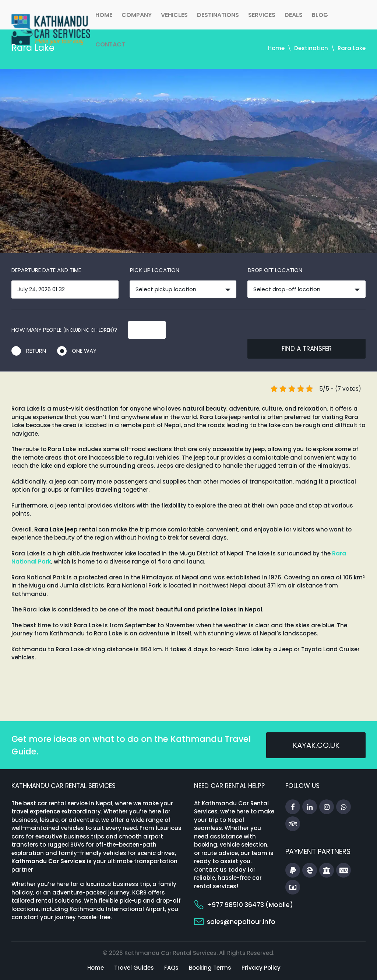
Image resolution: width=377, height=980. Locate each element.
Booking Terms (210, 968)
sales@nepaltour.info (241, 922)
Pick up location (155, 270)
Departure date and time (46, 270)
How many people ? (64, 330)
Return (36, 351)
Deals (294, 15)
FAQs (171, 968)
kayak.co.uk (316, 745)
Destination (311, 48)
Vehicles (174, 15)
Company (137, 15)
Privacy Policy (261, 968)
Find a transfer (307, 349)
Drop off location (275, 270)
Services (262, 15)
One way (84, 351)
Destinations (218, 15)
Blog (320, 15)
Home (104, 15)
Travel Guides (134, 968)
